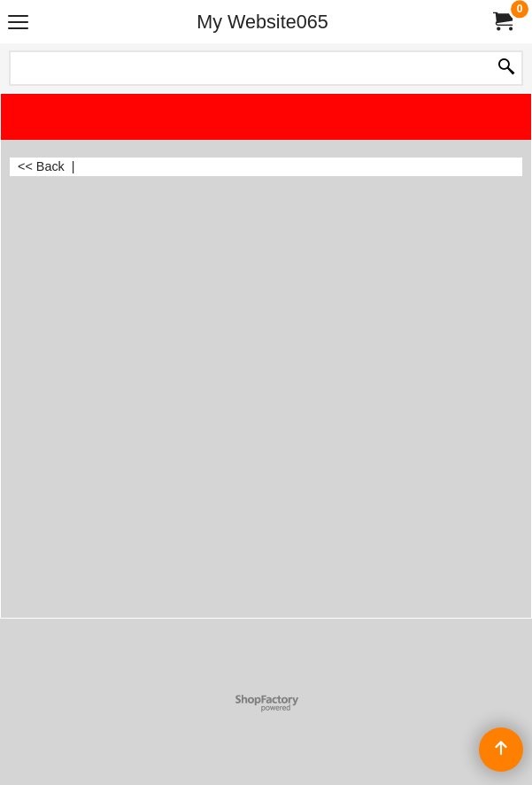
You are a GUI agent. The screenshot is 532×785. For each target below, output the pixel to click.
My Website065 (262, 22)
